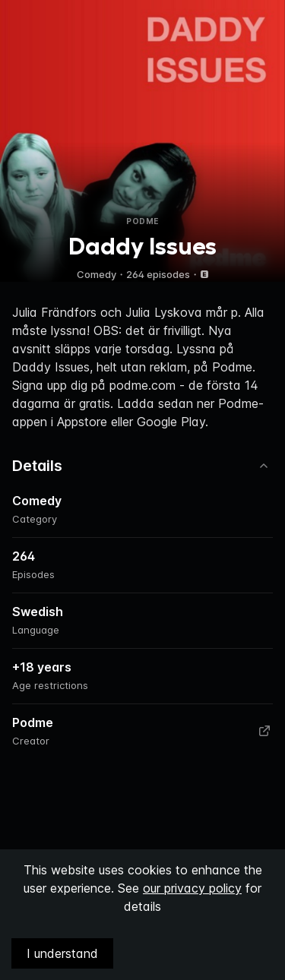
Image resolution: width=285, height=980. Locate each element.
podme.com (142, 385)
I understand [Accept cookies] (62, 953)
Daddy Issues (51, 367)
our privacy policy (192, 888)
